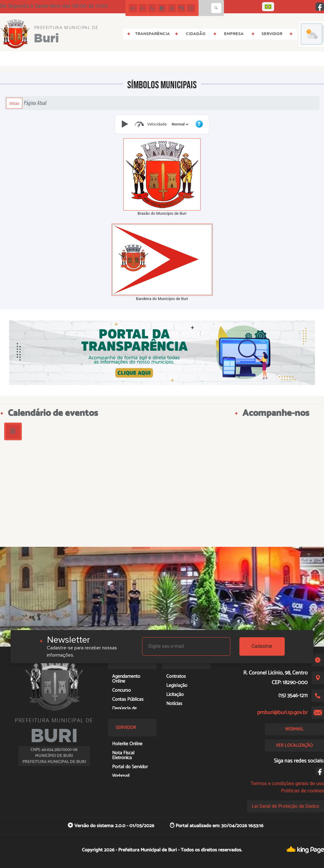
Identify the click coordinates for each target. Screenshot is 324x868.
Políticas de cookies (303, 791)
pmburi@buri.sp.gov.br (282, 713)
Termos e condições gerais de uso (287, 783)
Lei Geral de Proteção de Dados (285, 806)
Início (14, 103)
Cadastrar (262, 646)
